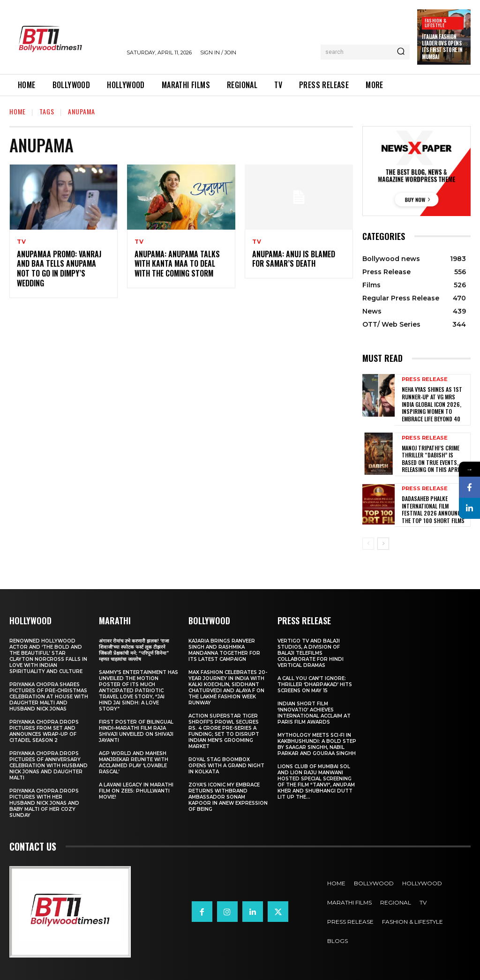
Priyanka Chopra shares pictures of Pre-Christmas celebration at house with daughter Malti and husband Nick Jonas (49, 697)
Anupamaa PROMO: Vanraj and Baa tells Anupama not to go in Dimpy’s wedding (59, 269)
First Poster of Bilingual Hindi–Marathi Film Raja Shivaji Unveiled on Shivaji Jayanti (136, 731)
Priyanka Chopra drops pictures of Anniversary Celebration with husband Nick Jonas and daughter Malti (49, 766)
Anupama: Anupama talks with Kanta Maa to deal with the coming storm (177, 264)
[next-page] (383, 544)
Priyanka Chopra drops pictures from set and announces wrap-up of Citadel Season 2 (44, 731)
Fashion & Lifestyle (435, 23)
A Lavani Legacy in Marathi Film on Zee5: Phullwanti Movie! (136, 791)
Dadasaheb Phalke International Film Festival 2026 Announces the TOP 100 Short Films (434, 509)
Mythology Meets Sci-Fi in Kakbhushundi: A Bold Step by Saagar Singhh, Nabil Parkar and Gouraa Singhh (317, 744)
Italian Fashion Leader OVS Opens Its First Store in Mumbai (442, 47)
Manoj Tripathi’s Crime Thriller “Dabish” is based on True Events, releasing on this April (431, 458)
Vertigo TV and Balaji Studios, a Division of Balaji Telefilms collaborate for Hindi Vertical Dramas (311, 653)
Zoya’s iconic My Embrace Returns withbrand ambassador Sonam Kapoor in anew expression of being (228, 797)
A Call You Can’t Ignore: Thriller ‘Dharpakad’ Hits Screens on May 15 (315, 685)
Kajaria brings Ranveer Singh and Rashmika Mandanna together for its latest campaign (224, 650)
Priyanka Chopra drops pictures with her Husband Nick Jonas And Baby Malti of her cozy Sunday (44, 803)
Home (18, 111)
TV (22, 242)
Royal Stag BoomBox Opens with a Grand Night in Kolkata (226, 766)
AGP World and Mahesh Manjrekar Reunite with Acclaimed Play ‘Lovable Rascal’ (134, 763)
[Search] (401, 52)
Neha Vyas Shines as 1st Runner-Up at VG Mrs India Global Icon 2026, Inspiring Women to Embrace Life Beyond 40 (432, 404)
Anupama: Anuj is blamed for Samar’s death (294, 259)
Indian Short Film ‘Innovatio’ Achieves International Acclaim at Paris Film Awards (314, 713)
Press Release (425, 379)
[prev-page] (368, 544)
